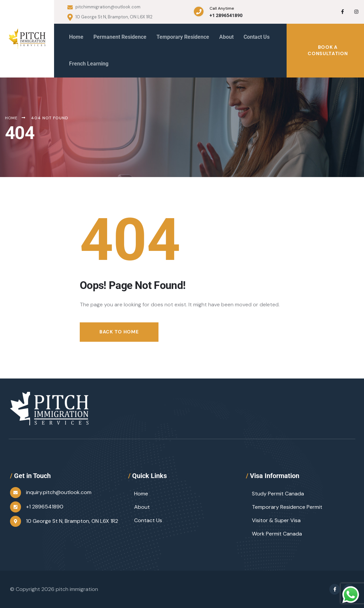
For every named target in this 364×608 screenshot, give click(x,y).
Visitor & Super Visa (276, 520)
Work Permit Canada (277, 534)
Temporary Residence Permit (287, 507)
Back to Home (119, 332)
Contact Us (148, 520)
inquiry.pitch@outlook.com (59, 492)
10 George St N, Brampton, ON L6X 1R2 (110, 17)
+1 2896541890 (226, 15)
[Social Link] (342, 12)
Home (141, 494)
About (142, 507)
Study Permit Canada (278, 494)
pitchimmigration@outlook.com (104, 7)
